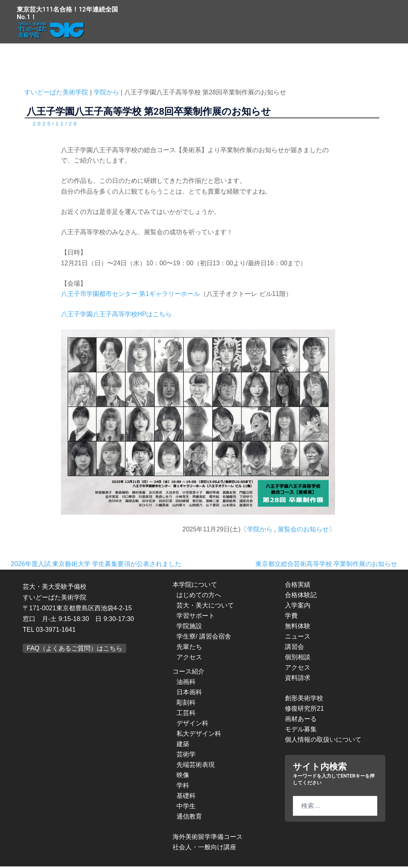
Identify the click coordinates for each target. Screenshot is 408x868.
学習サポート (196, 617)
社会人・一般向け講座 (204, 849)
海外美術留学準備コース (208, 838)
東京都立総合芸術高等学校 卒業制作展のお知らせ (326, 565)
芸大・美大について (205, 607)
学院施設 (189, 628)
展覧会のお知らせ (303, 531)
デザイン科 (192, 725)
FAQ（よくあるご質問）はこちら (75, 650)
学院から (260, 531)
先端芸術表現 (196, 766)
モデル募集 (301, 731)
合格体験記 (301, 597)
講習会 (294, 648)
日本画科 (189, 694)
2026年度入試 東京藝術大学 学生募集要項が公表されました (96, 565)
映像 (183, 777)
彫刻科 (186, 704)
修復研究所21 (304, 710)
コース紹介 (188, 673)
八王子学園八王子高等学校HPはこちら (116, 316)
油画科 (186, 683)
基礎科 (186, 797)
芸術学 (186, 756)
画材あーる (301, 720)
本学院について (195, 586)
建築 (183, 746)
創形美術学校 (304, 700)
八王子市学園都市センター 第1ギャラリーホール (130, 295)
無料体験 (298, 628)
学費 (291, 617)
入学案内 (298, 607)
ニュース (298, 638)
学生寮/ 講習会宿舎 (204, 638)
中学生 (186, 808)
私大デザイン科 (199, 735)
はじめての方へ (199, 597)
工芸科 (186, 714)
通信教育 (189, 818)
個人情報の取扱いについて (323, 741)
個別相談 (298, 659)
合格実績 (298, 586)
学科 (183, 787)
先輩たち (189, 648)
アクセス (189, 659)
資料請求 (298, 679)
